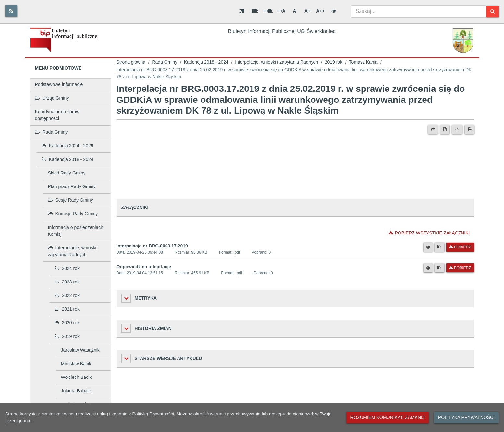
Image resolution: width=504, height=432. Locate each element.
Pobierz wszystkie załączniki (429, 233)
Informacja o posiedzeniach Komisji (76, 231)
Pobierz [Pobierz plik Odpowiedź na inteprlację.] (460, 268)
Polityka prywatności (466, 417)
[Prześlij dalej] (433, 129)
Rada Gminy (51, 132)
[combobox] (418, 11)
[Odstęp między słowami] (268, 11)
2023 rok (67, 282)
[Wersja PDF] (445, 129)
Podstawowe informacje (59, 84)
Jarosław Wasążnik (80, 350)
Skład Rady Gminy (67, 173)
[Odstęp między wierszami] (255, 11)
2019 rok (67, 336)
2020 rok (67, 323)
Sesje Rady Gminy (71, 200)
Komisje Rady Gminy (73, 214)
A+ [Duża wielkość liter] (307, 11)
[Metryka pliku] (428, 247)
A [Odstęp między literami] (281, 11)
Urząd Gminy (52, 98)
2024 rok (67, 268)
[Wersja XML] (457, 129)
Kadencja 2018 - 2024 (68, 159)
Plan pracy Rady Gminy (72, 186)
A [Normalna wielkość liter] (294, 11)
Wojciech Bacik (76, 377)
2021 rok (67, 309)
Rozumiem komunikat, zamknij (387, 417)
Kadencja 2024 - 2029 (68, 146)
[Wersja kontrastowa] (334, 11)
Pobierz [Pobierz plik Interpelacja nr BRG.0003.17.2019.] (460, 247)
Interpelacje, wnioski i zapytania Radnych (73, 251)
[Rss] (11, 11)
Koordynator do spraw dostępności (57, 115)
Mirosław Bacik (76, 364)
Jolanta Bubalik (76, 391)
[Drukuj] (469, 129)
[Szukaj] (492, 12)
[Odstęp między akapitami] (242, 11)
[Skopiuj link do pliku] (439, 247)
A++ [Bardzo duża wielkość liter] (320, 11)
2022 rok (67, 295)
